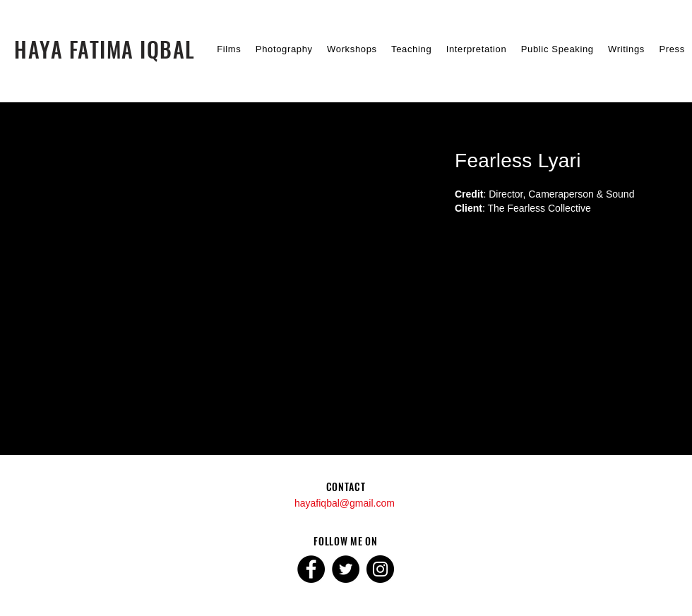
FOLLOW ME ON (345, 541)
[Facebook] (311, 569)
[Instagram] (380, 569)
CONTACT (346, 487)
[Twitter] (346, 569)
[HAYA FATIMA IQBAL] (105, 49)
